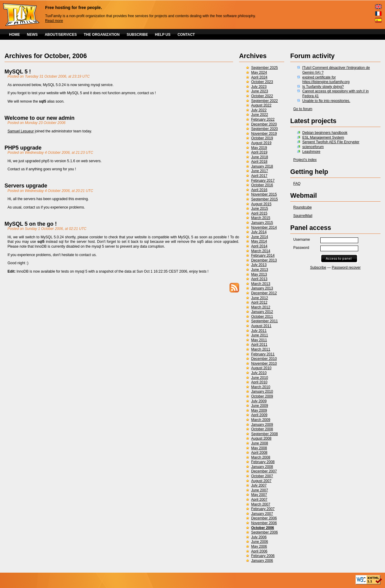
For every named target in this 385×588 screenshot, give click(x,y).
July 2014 (259, 232)
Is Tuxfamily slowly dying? (323, 87)
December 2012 (264, 293)
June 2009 (260, 406)
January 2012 (262, 312)
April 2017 (259, 176)
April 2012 (259, 302)
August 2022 (261, 105)
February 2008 (263, 462)
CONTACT (186, 35)
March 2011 (261, 349)
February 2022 (263, 119)
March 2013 (261, 284)
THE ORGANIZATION (102, 35)
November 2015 (264, 194)
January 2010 (262, 391)
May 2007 (259, 495)
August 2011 (261, 326)
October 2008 (262, 429)
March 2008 (261, 457)
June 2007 (260, 490)
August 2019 (261, 143)
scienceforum (313, 147)
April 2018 (259, 162)
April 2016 (259, 190)
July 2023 (259, 87)
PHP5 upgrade (23, 148)
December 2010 (264, 359)
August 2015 (261, 204)
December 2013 (264, 260)
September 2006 (265, 532)
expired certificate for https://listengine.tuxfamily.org (326, 80)
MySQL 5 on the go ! (31, 224)
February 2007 (263, 509)
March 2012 (261, 307)
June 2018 (260, 157)
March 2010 (261, 387)
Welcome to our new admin (40, 118)
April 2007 (259, 500)
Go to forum (303, 109)
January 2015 (262, 223)
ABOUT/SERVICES (61, 35)
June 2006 (260, 542)
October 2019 (262, 138)
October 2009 (262, 396)
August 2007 (261, 481)
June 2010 (260, 378)
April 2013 (259, 279)
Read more (54, 21)
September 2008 (265, 434)
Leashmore (311, 152)
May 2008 (259, 448)
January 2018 (262, 166)
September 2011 (265, 321)
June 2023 (260, 91)
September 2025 (265, 68)
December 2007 (264, 471)
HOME (14, 35)
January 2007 (262, 514)
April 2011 (259, 345)
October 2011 (262, 317)
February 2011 (263, 354)
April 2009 (259, 415)
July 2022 (259, 110)
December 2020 (264, 124)
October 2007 (262, 476)
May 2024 (259, 73)
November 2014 (264, 227)
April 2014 (259, 246)
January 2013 (262, 288)
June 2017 (260, 171)
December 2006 (264, 518)
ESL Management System (323, 138)
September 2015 (265, 199)
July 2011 (259, 331)
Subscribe (318, 268)
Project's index (305, 160)
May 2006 (259, 546)
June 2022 (260, 115)
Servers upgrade (26, 186)
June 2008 (260, 443)
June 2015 (260, 209)
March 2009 (261, 420)
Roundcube (302, 207)
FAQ (297, 184)
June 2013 (260, 270)
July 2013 (259, 265)
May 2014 (259, 241)
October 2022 (262, 96)
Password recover (346, 268)
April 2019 (259, 152)
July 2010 (259, 373)
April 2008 (259, 453)
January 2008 (262, 467)
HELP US (163, 35)
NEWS (32, 35)
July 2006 (259, 537)
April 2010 (259, 382)
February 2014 (263, 255)
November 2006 (264, 523)
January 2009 (262, 425)
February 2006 (263, 556)
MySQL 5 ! (18, 72)
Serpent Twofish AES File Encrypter (331, 142)
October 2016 (262, 185)
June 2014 (260, 237)
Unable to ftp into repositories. (326, 101)
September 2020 (265, 129)
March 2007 (261, 504)
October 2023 (262, 82)
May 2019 (259, 148)
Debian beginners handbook (325, 133)
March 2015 (261, 218)
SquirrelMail (303, 216)
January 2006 (262, 561)
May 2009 (259, 410)
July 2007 (259, 485)
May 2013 (259, 274)
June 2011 (260, 335)
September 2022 (265, 101)
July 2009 (259, 401)
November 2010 (264, 364)
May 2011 (259, 340)
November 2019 (264, 134)
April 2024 (259, 77)
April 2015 (259, 213)
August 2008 (261, 438)
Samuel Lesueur (21, 131)
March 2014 (261, 251)
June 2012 (260, 298)
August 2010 (261, 368)
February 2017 (263, 181)
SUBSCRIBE (137, 35)
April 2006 (259, 551)
